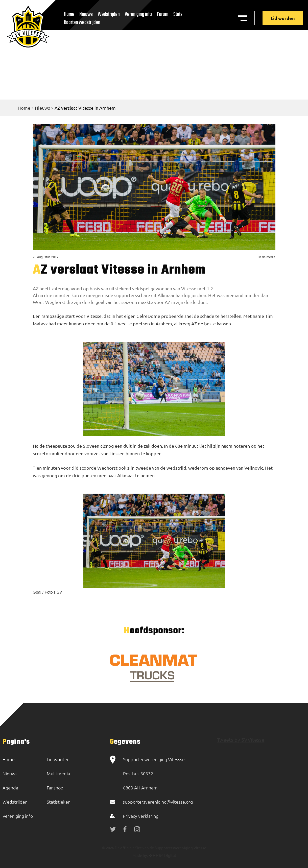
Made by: (140, 855)
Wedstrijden (109, 14)
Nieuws (42, 108)
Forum (163, 14)
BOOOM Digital (162, 855)
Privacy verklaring (141, 816)
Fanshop (55, 788)
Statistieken (59, 802)
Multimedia (58, 773)
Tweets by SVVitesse (241, 740)
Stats (178, 14)
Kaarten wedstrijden (82, 22)
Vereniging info (138, 14)
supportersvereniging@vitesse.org (158, 802)
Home (24, 108)
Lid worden (283, 18)
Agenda (10, 788)
